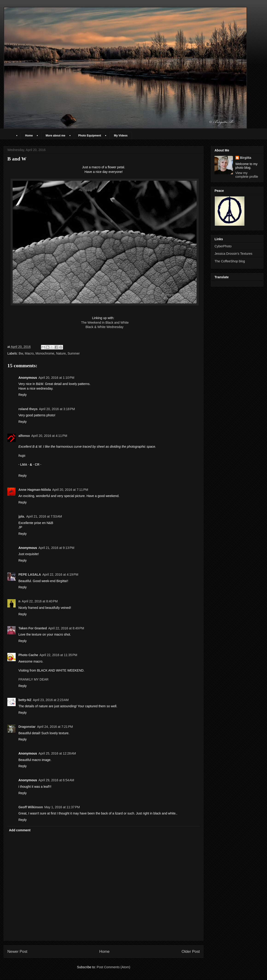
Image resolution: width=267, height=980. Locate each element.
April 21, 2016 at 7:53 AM (44, 516)
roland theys (28, 409)
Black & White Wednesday (104, 327)
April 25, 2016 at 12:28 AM (57, 753)
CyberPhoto (223, 246)
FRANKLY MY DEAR (33, 679)
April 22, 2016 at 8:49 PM (66, 628)
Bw (21, 353)
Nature (61, 353)
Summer (74, 353)
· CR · (37, 465)
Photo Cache (28, 655)
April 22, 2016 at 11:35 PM (58, 655)
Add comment (20, 830)
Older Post (191, 952)
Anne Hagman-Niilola (35, 490)
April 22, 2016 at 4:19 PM (60, 574)
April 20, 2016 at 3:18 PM (57, 409)
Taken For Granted (33, 628)
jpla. (22, 516)
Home (29, 136)
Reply (23, 395)
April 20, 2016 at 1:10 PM (56, 378)
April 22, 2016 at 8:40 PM (40, 601)
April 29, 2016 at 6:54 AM (56, 780)
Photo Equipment (90, 136)
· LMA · (24, 465)
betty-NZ (25, 700)
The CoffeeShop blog (230, 261)
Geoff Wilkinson (31, 807)
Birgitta (246, 158)
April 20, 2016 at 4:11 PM (49, 436)
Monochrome (45, 353)
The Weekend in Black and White (105, 323)
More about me (55, 136)
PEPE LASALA (30, 574)
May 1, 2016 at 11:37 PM (62, 807)
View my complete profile (247, 175)
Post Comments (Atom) (113, 967)
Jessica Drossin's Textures (233, 254)
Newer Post (17, 952)
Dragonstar (27, 727)
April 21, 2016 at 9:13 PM (56, 548)
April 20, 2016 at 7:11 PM (70, 490)
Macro (29, 353)
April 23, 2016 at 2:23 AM (51, 700)
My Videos (121, 136)
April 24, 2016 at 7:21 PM (55, 727)
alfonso (24, 436)
